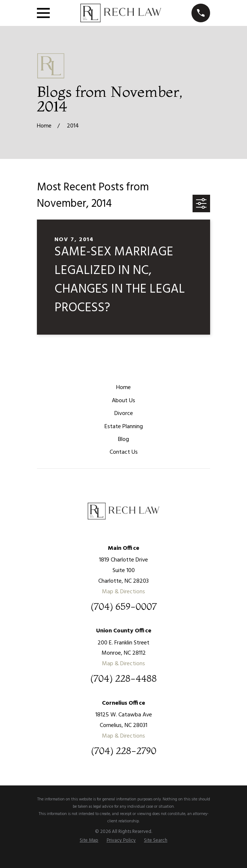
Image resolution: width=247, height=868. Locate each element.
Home (123, 388)
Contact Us (124, 452)
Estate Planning (124, 427)
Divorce (124, 414)
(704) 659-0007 (124, 607)
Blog (123, 439)
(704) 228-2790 (124, 751)
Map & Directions (123, 592)
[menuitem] (89, 841)
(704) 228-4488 (123, 679)
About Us (123, 401)
